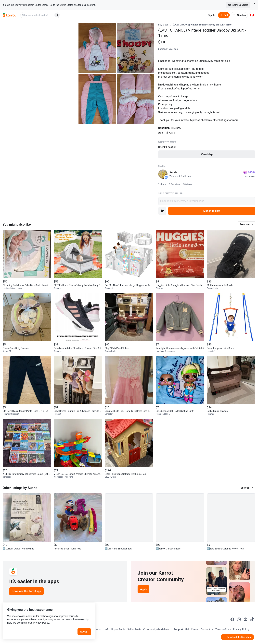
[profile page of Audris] (163, 174)
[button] (247, 224)
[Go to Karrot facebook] (232, 619)
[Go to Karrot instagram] (239, 619)
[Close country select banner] (254, 4)
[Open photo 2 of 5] (97, 48)
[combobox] (37, 15)
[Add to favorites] (162, 211)
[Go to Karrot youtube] (245, 619)
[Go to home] (9, 15)
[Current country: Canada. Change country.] (252, 15)
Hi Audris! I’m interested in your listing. (207, 201)
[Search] (57, 15)
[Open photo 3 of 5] (135, 48)
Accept (85, 627)
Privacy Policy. (45, 619)
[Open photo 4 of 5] (97, 99)
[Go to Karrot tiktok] (252, 619)
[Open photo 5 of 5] (135, 99)
